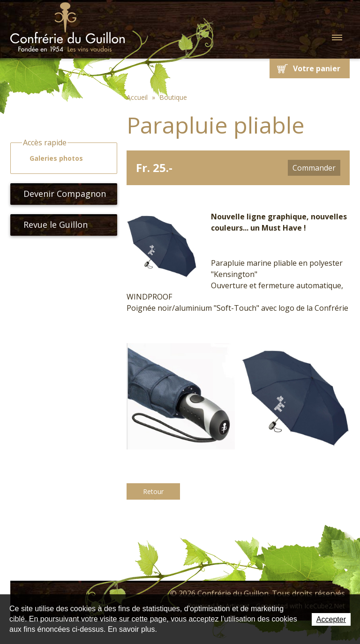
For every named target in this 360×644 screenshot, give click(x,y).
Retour (153, 491)
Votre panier (317, 68)
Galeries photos (52, 158)
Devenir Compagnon (61, 194)
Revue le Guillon (52, 225)
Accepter (331, 619)
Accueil (137, 97)
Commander (314, 168)
